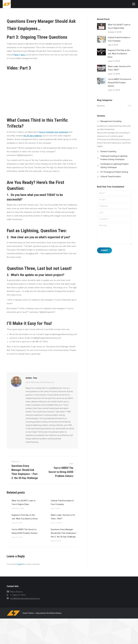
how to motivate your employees (54, 132)
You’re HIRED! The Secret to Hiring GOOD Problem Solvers (25, 531)
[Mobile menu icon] (134, 4)
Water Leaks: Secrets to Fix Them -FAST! (63, 517)
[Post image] (8, 501)
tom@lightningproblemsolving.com (25, 598)
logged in (21, 564)
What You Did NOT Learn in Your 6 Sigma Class (24, 502)
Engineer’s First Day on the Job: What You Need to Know (25, 517)
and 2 (23, 55)
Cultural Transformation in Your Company (62, 502)
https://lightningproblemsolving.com (40, 382)
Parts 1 (17, 55)
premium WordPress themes (50, 613)
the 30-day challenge (33, 136)
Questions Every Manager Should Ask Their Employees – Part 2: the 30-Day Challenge (64, 533)
